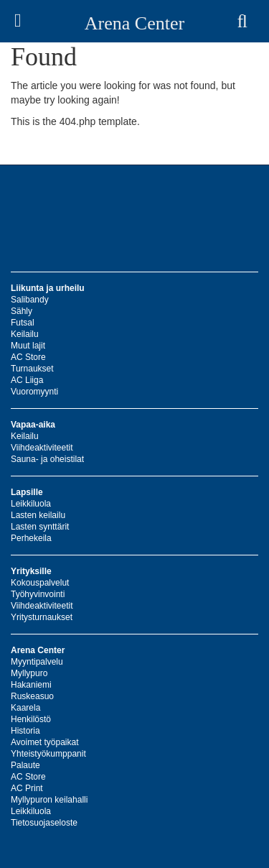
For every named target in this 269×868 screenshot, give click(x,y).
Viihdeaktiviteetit (42, 448)
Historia (25, 731)
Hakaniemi (31, 685)
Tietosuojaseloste (44, 823)
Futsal (23, 323)
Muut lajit (28, 346)
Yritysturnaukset (42, 617)
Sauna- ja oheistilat (47, 459)
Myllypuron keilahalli (49, 800)
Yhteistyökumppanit (48, 754)
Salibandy (30, 300)
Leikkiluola (31, 504)
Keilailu (25, 334)
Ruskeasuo (32, 696)
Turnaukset (32, 369)
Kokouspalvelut (40, 583)
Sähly (22, 311)
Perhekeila (31, 538)
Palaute (25, 765)
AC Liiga (27, 380)
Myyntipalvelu (37, 662)
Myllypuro (29, 673)
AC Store (28, 357)
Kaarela (25, 708)
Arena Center (134, 23)
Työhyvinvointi (38, 594)
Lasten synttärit (40, 527)
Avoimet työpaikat (45, 742)
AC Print (27, 788)
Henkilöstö (31, 719)
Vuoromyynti (34, 392)
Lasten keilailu (38, 515)
